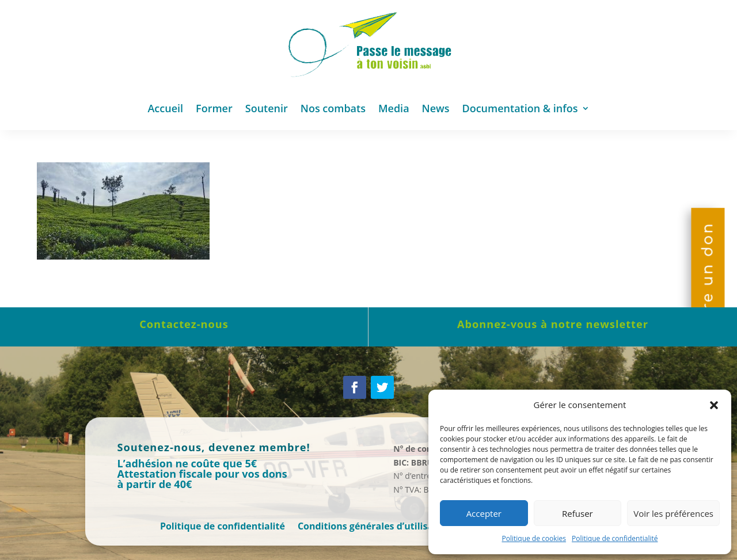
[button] (714, 405)
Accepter (484, 513)
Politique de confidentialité (615, 538)
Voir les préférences (673, 513)
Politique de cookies (534, 538)
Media (394, 108)
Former (214, 108)
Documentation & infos (520, 108)
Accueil (165, 108)
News (436, 108)
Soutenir (267, 108)
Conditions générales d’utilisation (375, 527)
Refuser (578, 513)
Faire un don (708, 280)
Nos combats (333, 108)
